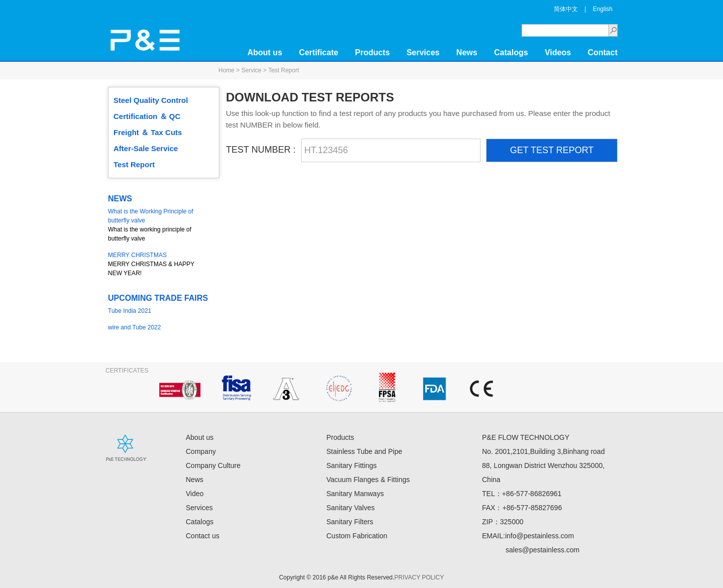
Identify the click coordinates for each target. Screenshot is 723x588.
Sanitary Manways (355, 494)
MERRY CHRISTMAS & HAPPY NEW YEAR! (158, 264)
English (603, 9)
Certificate (318, 52)
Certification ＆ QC (147, 116)
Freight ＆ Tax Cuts (148, 132)
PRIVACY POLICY (419, 577)
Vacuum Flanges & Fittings (368, 480)
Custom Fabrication (357, 536)
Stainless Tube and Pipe (364, 451)
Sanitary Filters (350, 522)
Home (226, 70)
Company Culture (213, 465)
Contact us (203, 536)
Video (195, 494)
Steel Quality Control (151, 100)
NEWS (120, 199)
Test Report (134, 164)
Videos (558, 52)
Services (423, 52)
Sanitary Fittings (351, 465)
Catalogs (511, 52)
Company (201, 451)
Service (252, 70)
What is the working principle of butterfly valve (158, 224)
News (467, 52)
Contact (602, 52)
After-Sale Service (146, 148)
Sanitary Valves (350, 508)
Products (372, 52)
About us (265, 52)
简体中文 (566, 9)
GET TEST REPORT (552, 150)
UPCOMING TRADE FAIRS (158, 298)
